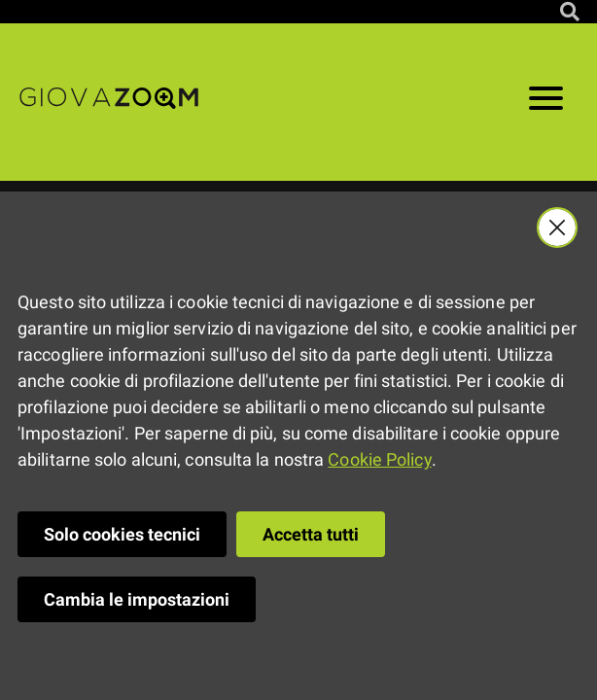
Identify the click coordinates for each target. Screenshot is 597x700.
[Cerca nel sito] (570, 12)
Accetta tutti (311, 534)
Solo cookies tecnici (122, 534)
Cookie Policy (379, 459)
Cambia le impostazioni (137, 599)
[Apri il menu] (546, 102)
